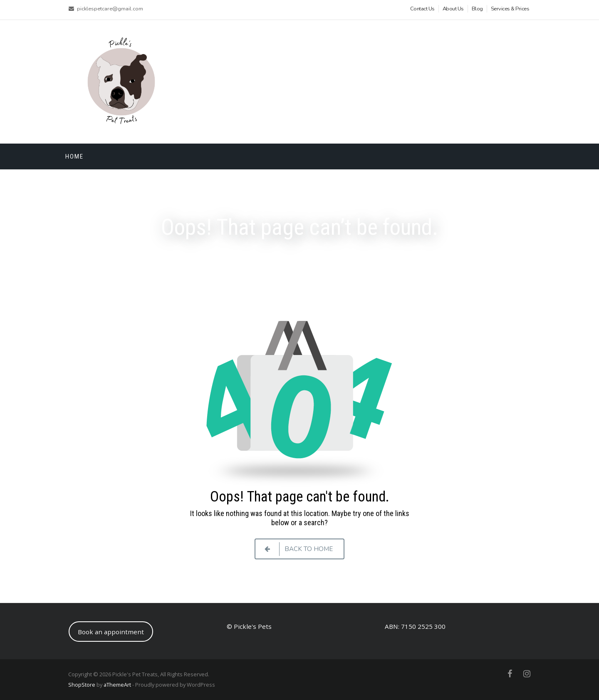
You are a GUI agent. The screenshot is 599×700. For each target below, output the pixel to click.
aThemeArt (117, 685)
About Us (453, 9)
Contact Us (422, 9)
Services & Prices (510, 9)
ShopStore (82, 685)
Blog (477, 9)
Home (74, 156)
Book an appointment (111, 632)
